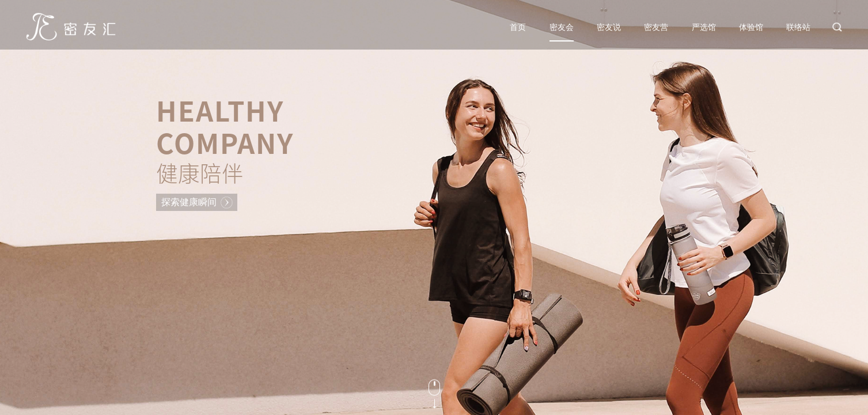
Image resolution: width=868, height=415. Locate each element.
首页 (518, 27)
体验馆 (751, 27)
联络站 (798, 27)
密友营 (656, 27)
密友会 (562, 27)
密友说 (609, 27)
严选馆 (704, 27)
